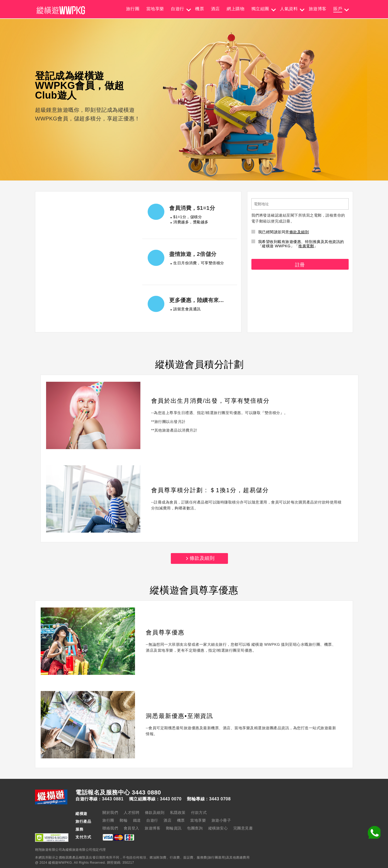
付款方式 (199, 813)
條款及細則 (299, 232)
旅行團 (133, 9)
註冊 (300, 265)
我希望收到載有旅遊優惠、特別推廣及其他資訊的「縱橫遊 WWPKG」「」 (298, 244)
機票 (200, 9)
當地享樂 (155, 9)
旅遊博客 (318, 9)
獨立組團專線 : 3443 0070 (155, 799)
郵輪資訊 (174, 828)
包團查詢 (195, 828)
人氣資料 (289, 9)
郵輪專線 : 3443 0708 (209, 799)
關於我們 (110, 813)
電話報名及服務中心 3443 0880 (118, 793)
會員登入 (131, 828)
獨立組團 (260, 9)
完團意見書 (243, 828)
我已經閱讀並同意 (280, 232)
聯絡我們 (110, 828)
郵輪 (124, 820)
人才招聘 (131, 813)
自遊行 (178, 9)
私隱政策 (178, 813)
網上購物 (235, 9)
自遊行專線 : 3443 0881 (99, 799)
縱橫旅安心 (218, 828)
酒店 (215, 9)
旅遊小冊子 (221, 820)
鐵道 (137, 820)
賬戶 (338, 9)
